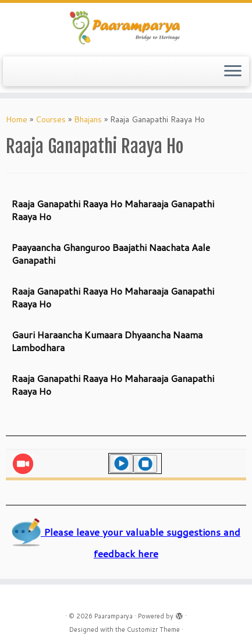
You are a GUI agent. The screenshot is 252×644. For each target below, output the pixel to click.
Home (17, 119)
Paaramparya (113, 616)
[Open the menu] (233, 72)
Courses (51, 119)
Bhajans (88, 119)
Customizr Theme (153, 629)
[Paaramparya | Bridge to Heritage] (126, 28)
